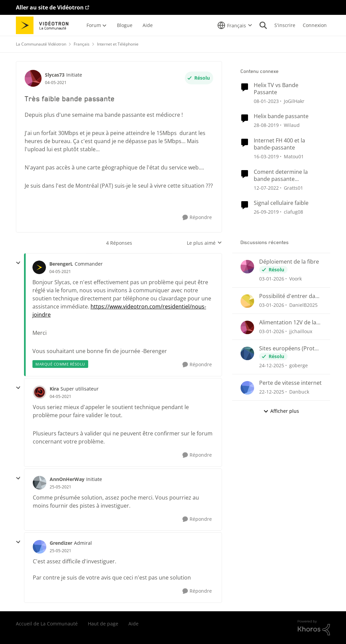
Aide (133, 624)
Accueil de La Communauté (47, 624)
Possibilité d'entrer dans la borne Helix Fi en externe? (290, 296)
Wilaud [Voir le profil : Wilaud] (292, 125)
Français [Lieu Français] (82, 44)
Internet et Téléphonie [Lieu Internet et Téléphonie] (118, 44)
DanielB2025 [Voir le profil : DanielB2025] (303, 305)
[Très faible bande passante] (60, 272)
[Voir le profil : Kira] (40, 392)
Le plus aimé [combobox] (204, 243)
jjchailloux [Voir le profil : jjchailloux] (301, 331)
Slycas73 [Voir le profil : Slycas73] (55, 75)
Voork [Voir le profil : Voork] (295, 279)
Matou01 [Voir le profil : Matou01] (294, 156)
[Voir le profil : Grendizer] (40, 547)
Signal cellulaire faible (281, 203)
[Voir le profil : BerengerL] (39, 267)
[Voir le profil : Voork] (247, 267)
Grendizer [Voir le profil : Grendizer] (61, 543)
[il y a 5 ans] (266, 187)
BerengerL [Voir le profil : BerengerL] (61, 264)
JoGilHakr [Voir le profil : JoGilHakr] (294, 101)
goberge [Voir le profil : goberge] (299, 365)
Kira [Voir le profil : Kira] (54, 389)
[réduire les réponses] (18, 263)
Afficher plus (281, 411)
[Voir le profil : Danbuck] (247, 388)
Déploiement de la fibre (289, 262)
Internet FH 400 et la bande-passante (279, 144)
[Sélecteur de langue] (235, 25)
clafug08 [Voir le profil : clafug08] (293, 212)
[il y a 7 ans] (266, 125)
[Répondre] (197, 218)
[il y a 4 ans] (266, 101)
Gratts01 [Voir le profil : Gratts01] (293, 187)
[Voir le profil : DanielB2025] (247, 301)
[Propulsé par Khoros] (314, 628)
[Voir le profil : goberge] (247, 353)
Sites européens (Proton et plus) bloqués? (290, 348)
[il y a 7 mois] (272, 279)
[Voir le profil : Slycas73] (33, 78)
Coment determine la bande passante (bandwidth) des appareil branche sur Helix (286, 176)
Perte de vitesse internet (290, 383)
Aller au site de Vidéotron (50, 7)
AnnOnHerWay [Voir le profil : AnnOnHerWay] (67, 479)
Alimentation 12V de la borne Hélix (288, 323)
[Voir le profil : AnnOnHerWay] (40, 483)
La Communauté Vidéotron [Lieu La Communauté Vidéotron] (41, 44)
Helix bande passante (281, 116)
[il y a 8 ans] (266, 156)
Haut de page (103, 624)
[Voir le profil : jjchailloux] (247, 327)
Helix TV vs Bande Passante (276, 89)
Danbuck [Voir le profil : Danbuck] (299, 392)
